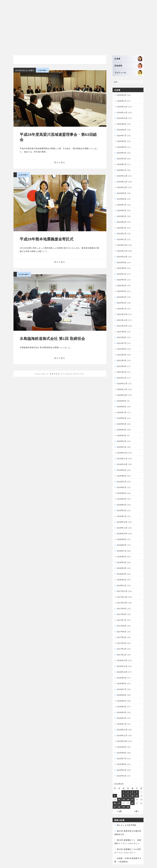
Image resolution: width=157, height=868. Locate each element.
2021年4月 (122, 360)
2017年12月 (122, 591)
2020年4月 (122, 430)
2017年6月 (122, 626)
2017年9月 (122, 609)
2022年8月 (122, 268)
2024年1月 (122, 170)
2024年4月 (122, 153)
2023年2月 (122, 234)
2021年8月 (122, 337)
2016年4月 (122, 707)
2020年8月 (122, 407)
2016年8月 (122, 683)
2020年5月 (122, 424)
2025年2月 (122, 95)
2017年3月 (122, 643)
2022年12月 (122, 245)
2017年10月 (122, 603)
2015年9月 (122, 747)
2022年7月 (122, 274)
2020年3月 (122, 435)
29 (124, 807)
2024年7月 (122, 136)
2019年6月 (122, 487)
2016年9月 (122, 678)
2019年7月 (122, 482)
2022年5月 (122, 286)
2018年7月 (122, 551)
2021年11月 (122, 320)
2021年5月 (122, 355)
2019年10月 (122, 464)
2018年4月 (122, 568)
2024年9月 (122, 124)
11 (137, 796)
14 (119, 799)
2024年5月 (122, 147)
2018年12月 (122, 522)
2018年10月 (122, 533)
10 (132, 796)
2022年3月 (122, 297)
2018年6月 (122, 557)
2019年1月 (122, 516)
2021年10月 (122, 326)
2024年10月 (122, 118)
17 (132, 799)
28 (119, 807)
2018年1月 (122, 585)
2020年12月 (122, 384)
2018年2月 (122, 580)
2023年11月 (122, 182)
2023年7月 (122, 205)
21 (119, 803)
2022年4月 (122, 291)
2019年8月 (122, 476)
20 (115, 803)
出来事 (129, 59)
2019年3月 (122, 505)
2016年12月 (122, 660)
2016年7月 (122, 689)
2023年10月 (122, 187)
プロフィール (129, 73)
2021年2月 (122, 372)
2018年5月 (122, 562)
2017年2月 (122, 649)
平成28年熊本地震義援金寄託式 (47, 239)
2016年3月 (122, 712)
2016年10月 (122, 672)
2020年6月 (122, 418)
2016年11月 (122, 666)
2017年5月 (122, 632)
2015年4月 (122, 776)
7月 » (137, 811)
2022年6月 (122, 280)
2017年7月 (122, 620)
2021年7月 (122, 343)
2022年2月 (122, 303)
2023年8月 (122, 199)
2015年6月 (122, 764)
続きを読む (60, 162)
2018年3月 (122, 574)
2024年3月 (122, 159)
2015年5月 (122, 770)
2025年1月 (122, 101)
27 (115, 807)
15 (124, 799)
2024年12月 (122, 107)
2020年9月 (122, 401)
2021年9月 (122, 332)
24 (132, 803)
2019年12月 (122, 453)
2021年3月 (122, 366)
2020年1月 (122, 447)
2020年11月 (122, 389)
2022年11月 (122, 251)
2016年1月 (122, 724)
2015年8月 (122, 753)
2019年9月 (122, 470)
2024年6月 (122, 141)
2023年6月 (122, 210)
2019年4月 (122, 499)
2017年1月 (122, 655)
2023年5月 (122, 216)
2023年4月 (122, 222)
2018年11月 (122, 528)
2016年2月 (122, 718)
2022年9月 (122, 262)
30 (128, 807)
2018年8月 (122, 545)
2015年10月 (122, 741)
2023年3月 (122, 228)
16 (128, 799)
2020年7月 (122, 412)
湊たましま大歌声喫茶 (127, 825)
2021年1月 (122, 378)
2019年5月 (122, 493)
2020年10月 (122, 395)
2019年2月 (122, 510)
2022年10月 (122, 257)
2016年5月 (122, 701)
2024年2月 (122, 164)
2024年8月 (122, 130)
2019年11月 (122, 459)
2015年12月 (122, 730)
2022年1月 (122, 309)
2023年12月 (122, 176)
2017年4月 (122, 637)
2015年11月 (122, 735)
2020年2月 (122, 441)
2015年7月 (122, 759)
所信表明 (129, 66)
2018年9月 (122, 539)
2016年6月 (122, 695)
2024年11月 (122, 112)
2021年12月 (122, 314)
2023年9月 (122, 193)
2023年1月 (122, 239)
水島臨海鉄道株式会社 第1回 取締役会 (52, 339)
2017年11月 (122, 597)
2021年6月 (122, 349)
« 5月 (119, 811)
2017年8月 (122, 614)
